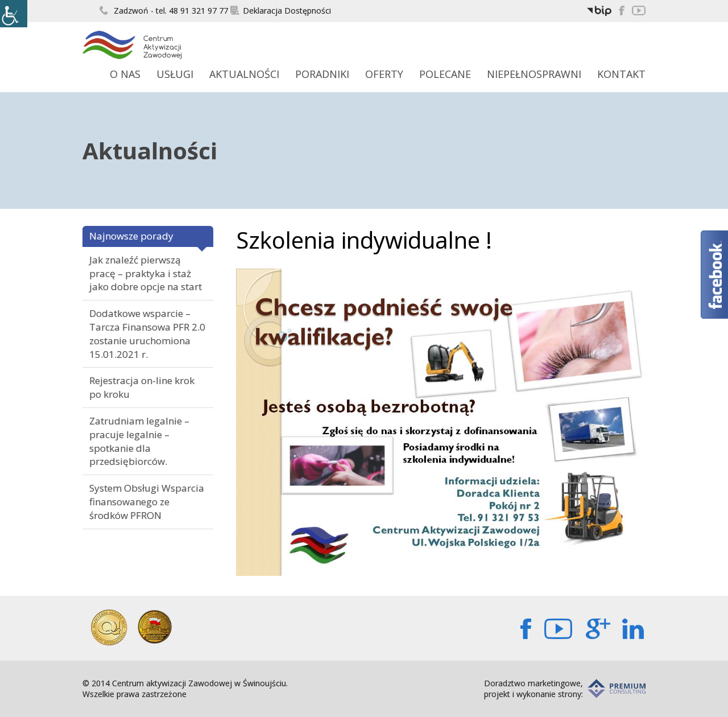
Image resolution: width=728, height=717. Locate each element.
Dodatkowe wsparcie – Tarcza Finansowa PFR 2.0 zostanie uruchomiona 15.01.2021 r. (147, 333)
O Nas (125, 74)
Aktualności (244, 74)
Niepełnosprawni (534, 74)
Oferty (384, 74)
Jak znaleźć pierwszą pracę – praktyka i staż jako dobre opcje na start (146, 273)
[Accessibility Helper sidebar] (14, 14)
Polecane (445, 74)
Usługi (175, 74)
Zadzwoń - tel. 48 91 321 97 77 (164, 11)
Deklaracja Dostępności (281, 11)
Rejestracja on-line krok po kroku (142, 387)
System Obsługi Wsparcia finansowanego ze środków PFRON (147, 502)
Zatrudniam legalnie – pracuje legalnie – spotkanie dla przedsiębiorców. (139, 441)
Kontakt (621, 74)
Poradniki (322, 74)
